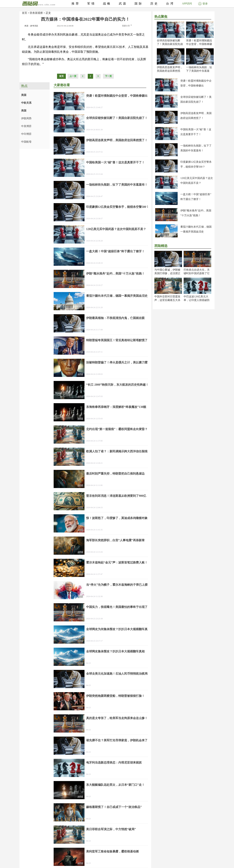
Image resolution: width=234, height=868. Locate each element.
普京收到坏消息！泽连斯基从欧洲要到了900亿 (116, 496)
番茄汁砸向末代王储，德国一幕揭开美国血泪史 (117, 296)
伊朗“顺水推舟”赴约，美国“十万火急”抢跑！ (115, 274)
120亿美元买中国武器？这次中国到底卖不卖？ (116, 229)
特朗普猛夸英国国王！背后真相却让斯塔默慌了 (117, 340)
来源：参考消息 (31, 26)
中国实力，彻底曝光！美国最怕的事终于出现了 (117, 607)
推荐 (76, 4)
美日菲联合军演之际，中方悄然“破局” (111, 829)
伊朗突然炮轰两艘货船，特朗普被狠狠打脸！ (115, 696)
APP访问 (187, 3)
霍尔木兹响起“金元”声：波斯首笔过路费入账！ (117, 562)
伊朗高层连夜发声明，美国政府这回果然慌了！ (170, 71)
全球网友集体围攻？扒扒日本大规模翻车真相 (115, 651)
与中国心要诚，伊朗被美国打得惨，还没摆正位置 (167, 273)
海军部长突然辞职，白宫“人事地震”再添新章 (115, 540)
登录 (203, 4)
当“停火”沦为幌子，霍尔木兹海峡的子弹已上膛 (117, 585)
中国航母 (26, 142)
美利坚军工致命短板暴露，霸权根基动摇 (112, 851)
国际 (139, 4)
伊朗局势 (26, 118)
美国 (24, 95)
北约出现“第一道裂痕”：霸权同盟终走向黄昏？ (117, 429)
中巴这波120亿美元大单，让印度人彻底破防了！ (197, 300)
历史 (155, 4)
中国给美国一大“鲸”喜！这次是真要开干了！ (115, 162)
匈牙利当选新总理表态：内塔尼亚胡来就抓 (114, 763)
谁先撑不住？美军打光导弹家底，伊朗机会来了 (117, 740)
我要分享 (127, 26)
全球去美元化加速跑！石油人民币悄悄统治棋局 (117, 674)
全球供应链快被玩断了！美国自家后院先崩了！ (170, 44)
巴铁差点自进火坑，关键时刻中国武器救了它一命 (197, 273)
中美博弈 (26, 126)
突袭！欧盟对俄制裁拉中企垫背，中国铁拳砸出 (199, 44)
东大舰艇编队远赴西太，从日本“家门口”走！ (115, 785)
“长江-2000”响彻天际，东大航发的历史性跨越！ (117, 385)
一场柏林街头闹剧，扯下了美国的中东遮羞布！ (199, 71)
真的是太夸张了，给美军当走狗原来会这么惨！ (117, 718)
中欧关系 (26, 103)
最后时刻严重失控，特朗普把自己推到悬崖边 (115, 474)
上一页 (73, 76)
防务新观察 (36, 13)
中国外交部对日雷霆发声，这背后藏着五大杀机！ (167, 300)
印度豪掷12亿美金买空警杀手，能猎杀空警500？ (118, 207)
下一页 (108, 76)
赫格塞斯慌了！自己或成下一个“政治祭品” (114, 807)
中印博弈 (26, 134)
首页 (25, 13)
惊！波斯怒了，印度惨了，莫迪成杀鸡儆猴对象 (117, 518)
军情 (91, 4)
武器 (123, 4)
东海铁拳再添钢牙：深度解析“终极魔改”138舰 (116, 407)
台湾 (170, 4)
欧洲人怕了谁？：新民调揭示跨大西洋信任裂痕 (117, 451)
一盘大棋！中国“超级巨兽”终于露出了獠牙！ (115, 251)
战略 (107, 4)
